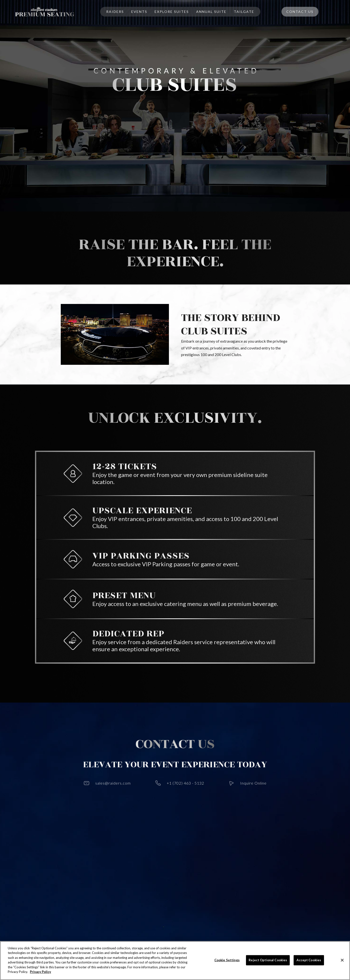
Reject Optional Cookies (268, 960)
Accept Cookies (309, 960)
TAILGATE (244, 12)
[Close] (342, 960)
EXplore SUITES (172, 12)
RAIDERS (115, 12)
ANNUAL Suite (211, 12)
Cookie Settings (227, 960)
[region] (175, 961)
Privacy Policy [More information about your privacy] (40, 972)
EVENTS (139, 12)
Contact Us (300, 12)
